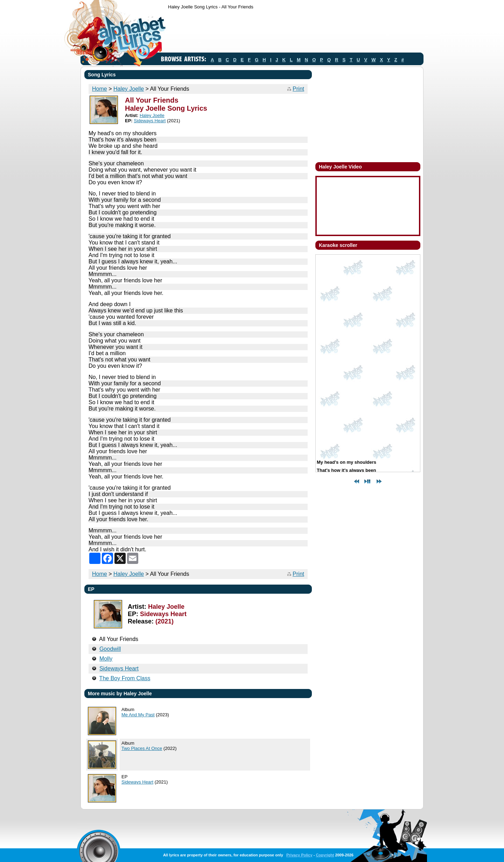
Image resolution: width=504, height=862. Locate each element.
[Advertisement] (295, 33)
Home (100, 89)
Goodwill (110, 649)
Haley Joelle (129, 89)
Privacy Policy (299, 855)
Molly (106, 659)
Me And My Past (138, 715)
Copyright (325, 855)
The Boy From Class (125, 678)
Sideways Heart (150, 121)
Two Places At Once (142, 748)
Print (298, 89)
